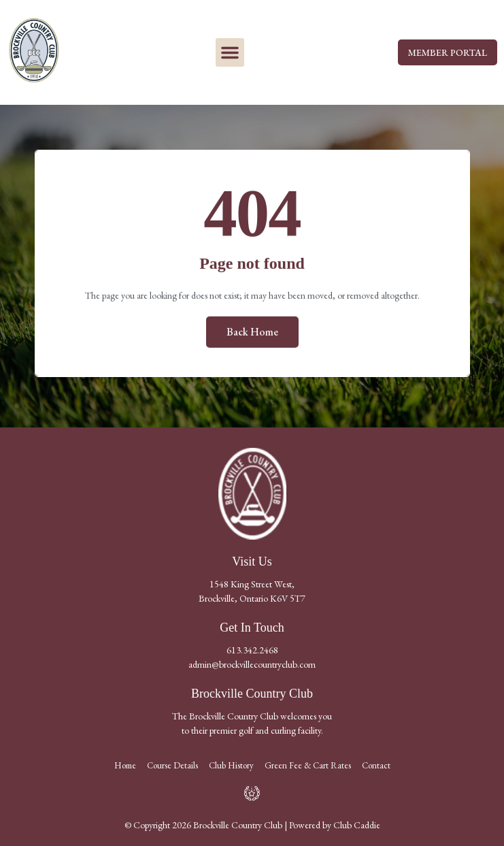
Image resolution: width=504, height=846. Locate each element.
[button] (230, 52)
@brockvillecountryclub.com (264, 664)
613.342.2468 (252, 650)
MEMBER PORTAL (448, 52)
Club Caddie (357, 825)
